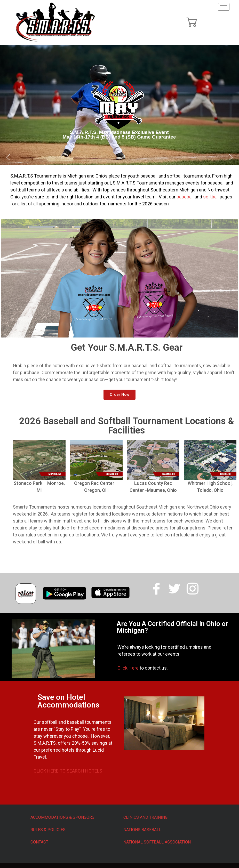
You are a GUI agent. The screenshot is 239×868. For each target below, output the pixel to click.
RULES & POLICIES (48, 830)
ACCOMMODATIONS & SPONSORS (62, 817)
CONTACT (39, 842)
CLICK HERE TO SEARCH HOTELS (68, 771)
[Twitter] (174, 586)
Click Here (128, 668)
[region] (120, 105)
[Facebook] (156, 586)
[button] (8, 157)
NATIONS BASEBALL (142, 830)
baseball (186, 197)
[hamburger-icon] (224, 7)
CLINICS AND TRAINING (145, 817)
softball (211, 197)
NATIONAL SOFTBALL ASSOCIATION (157, 842)
